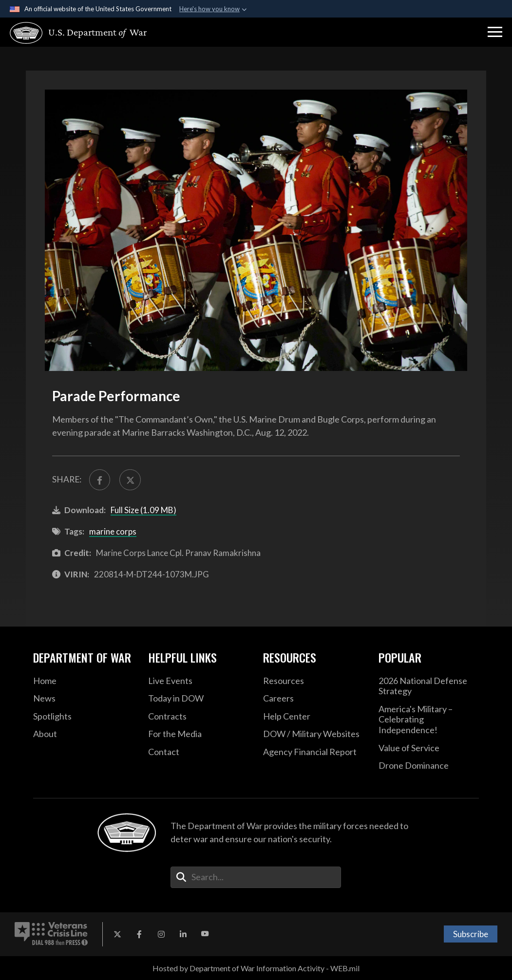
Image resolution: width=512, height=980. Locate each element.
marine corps (113, 531)
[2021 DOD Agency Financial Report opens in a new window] (313, 752)
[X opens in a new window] (117, 934)
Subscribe (471, 934)
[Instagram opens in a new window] (161, 934)
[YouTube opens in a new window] (205, 934)
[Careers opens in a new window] (313, 699)
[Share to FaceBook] (100, 480)
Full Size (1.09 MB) (143, 510)
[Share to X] (130, 480)
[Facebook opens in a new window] (139, 934)
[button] (495, 32)
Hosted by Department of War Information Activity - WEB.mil (256, 968)
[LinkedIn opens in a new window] (183, 934)
